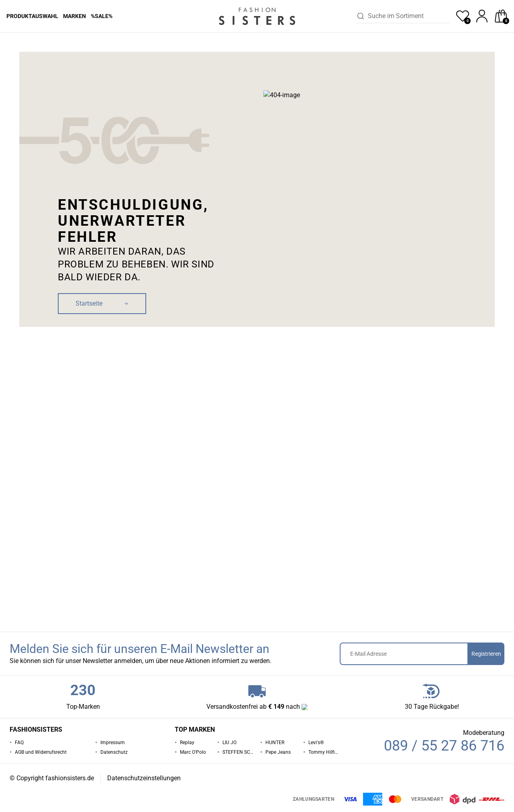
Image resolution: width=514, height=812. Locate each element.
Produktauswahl (32, 16)
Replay (187, 743)
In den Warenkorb (419, 241)
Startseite (17, 44)
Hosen (40, 44)
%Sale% (102, 16)
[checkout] (501, 16)
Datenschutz (114, 752)
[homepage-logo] (257, 16)
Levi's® (316, 743)
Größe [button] (341, 195)
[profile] (482, 16)
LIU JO (229, 743)
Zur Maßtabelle (482, 197)
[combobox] (409, 16)
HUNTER (275, 743)
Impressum (113, 743)
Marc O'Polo (193, 752)
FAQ (19, 743)
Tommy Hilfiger (324, 752)
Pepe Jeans (66, 44)
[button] (458, 44)
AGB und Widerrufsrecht (41, 752)
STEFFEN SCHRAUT (238, 752)
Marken (74, 16)
